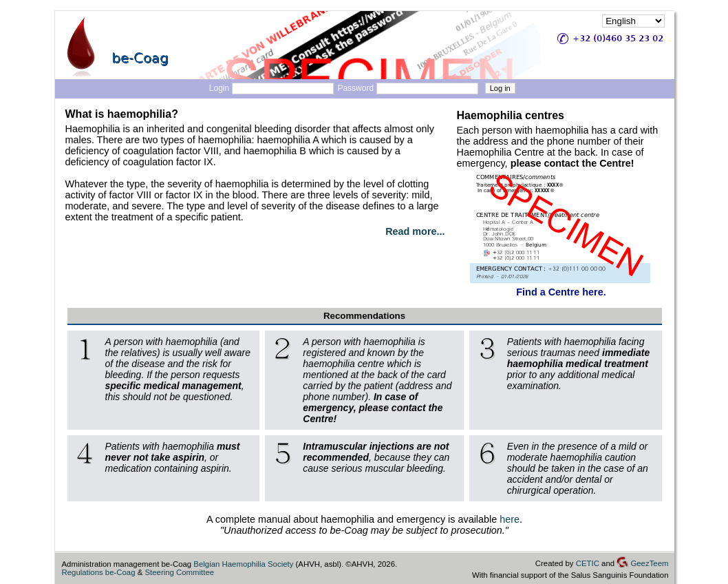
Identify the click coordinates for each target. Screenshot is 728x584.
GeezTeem (642, 563)
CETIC (588, 563)
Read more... (415, 231)
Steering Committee (179, 572)
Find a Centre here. (561, 292)
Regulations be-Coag (99, 572)
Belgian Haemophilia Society (243, 564)
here (510, 519)
